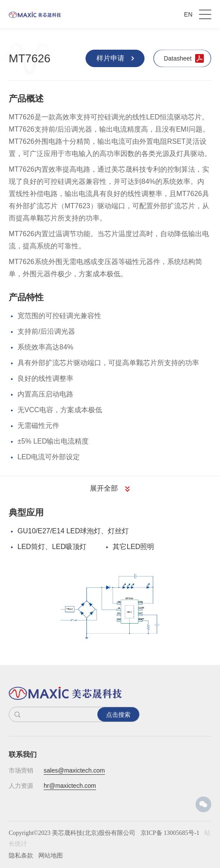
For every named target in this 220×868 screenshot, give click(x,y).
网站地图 (51, 855)
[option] (110, 606)
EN (188, 14)
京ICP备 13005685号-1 (170, 833)
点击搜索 (118, 715)
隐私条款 (21, 855)
